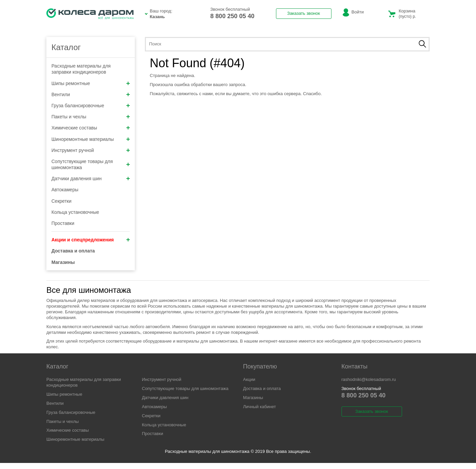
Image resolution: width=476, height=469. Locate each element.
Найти (422, 44)
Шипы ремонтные (91, 83)
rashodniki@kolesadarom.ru (369, 379)
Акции (249, 379)
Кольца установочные (75, 212)
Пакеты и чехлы (91, 117)
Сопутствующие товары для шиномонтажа (91, 164)
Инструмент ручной (91, 150)
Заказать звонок (303, 13)
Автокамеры (65, 190)
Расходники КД (90, 14)
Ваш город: (175, 14)
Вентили (91, 94)
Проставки (63, 223)
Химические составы (91, 128)
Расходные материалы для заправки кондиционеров (81, 69)
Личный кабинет (260, 407)
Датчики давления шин (91, 179)
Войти (358, 12)
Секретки (62, 201)
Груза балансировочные (91, 106)
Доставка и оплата (262, 388)
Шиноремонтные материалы (91, 139)
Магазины (253, 398)
